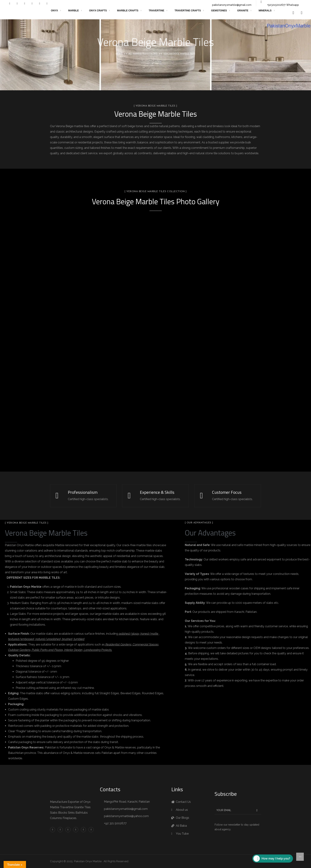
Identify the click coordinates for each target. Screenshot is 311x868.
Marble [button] (74, 10)
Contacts (110, 789)
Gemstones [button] (219, 10)
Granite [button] (243, 10)
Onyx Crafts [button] (98, 10)
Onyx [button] (54, 10)
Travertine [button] (156, 10)
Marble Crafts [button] (128, 10)
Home (119, 54)
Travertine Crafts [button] (188, 10)
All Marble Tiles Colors (143, 54)
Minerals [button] (265, 10)
